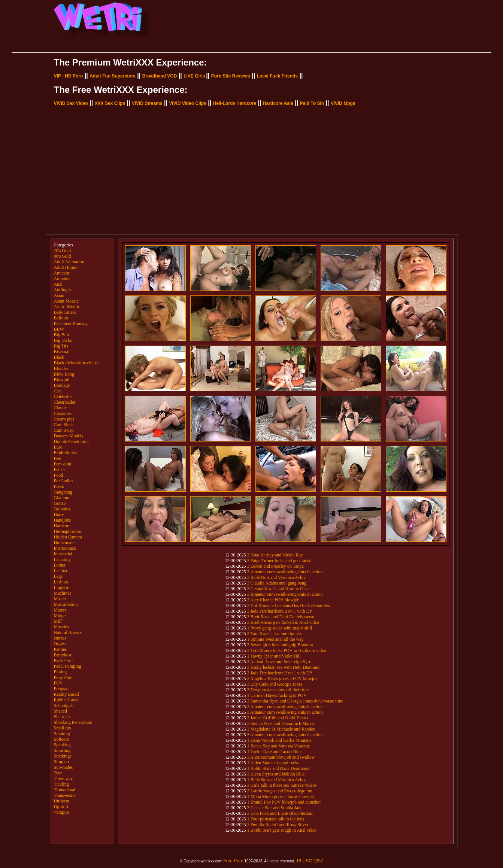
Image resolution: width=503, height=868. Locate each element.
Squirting (62, 750)
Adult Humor (66, 267)
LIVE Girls (194, 76)
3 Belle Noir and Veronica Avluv (277, 577)
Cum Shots (64, 425)
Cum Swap (64, 430)
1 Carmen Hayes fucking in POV (277, 695)
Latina (60, 565)
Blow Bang (64, 374)
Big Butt (62, 335)
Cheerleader (65, 402)
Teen (58, 773)
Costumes (63, 413)
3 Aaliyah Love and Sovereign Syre (279, 662)
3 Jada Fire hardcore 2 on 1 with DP (280, 611)
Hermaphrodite (68, 531)
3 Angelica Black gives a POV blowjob (282, 679)
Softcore (62, 739)
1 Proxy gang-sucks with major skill (280, 628)
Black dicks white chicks (76, 363)
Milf (58, 621)
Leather (61, 571)
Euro (58, 447)
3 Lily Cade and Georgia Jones (275, 684)
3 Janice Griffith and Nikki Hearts (278, 718)
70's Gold (63, 251)
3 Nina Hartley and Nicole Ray (275, 555)
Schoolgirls (64, 705)
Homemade (64, 543)
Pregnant (62, 689)
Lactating (62, 559)
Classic (60, 408)
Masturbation (66, 604)
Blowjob (62, 380)
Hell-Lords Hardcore (235, 103)
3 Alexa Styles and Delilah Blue (276, 774)
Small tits (63, 728)
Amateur (62, 273)
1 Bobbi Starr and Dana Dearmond (278, 768)
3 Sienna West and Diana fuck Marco (281, 723)
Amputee (62, 279)
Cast (58, 391)
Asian (59, 295)
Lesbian (61, 582)
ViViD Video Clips (187, 103)
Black (59, 357)
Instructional (65, 548)
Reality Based (66, 694)
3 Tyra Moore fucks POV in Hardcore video (287, 650)
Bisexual (62, 352)
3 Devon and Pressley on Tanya (275, 566)
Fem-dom (63, 464)
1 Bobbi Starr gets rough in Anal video (282, 830)
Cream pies (64, 419)
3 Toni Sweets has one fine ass (275, 634)
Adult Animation (69, 262)
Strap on (61, 762)
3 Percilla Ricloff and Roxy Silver (278, 825)
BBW (59, 329)
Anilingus (63, 290)
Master (60, 599)
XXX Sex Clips (110, 103)
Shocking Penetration (73, 722)
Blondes (61, 368)
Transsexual (65, 790)
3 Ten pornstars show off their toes (278, 690)
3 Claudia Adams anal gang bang (277, 583)
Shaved (60, 711)
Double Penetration (71, 441)
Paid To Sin (312, 103)
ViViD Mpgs (343, 103)
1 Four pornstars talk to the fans (276, 819)
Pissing (60, 672)
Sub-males (63, 767)
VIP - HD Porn (69, 76)
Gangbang (63, 492)
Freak (59, 486)
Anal (58, 284)
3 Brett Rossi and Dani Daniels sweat (281, 617)
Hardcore (62, 526)
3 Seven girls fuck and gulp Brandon (280, 645)
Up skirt (61, 807)
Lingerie (62, 588)
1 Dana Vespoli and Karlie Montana (279, 740)
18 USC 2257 (310, 861)
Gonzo (60, 503)
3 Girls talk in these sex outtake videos (282, 785)
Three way (63, 779)
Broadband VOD (160, 76)
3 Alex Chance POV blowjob (273, 600)
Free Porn (233, 861)
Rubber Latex (66, 700)
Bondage (62, 385)
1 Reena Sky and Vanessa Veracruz (279, 746)
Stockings (63, 756)
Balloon (61, 318)
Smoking (62, 734)
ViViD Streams (147, 103)
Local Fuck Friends (277, 76)
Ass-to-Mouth (66, 307)
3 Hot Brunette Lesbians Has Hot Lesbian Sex (289, 606)
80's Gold (63, 256)
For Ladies (64, 481)
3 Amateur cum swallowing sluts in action (285, 572)
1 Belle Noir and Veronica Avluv (277, 780)
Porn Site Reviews (231, 76)
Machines (63, 593)
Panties (60, 649)
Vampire (62, 812)
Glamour (62, 498)
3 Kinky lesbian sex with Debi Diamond (283, 667)
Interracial (63, 554)
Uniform (62, 801)
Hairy (59, 515)
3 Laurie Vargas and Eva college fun (280, 791)
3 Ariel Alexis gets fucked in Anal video (283, 622)
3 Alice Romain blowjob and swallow (281, 757)
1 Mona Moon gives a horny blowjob (281, 796)
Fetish (59, 470)
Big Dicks (63, 340)
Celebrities (64, 397)
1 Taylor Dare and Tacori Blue (275, 752)
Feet (58, 458)
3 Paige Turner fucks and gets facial (279, 561)
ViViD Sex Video (71, 103)
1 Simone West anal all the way (275, 639)
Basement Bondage (71, 324)
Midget (60, 616)
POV (58, 683)
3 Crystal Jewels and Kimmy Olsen (279, 589)
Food (59, 475)
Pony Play (63, 677)
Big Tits (61, 346)
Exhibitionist (66, 453)
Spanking (62, 745)
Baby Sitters (65, 312)
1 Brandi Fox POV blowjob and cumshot (284, 802)
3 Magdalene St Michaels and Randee (281, 729)
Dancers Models (69, 436)
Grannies (62, 509)
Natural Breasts (68, 632)
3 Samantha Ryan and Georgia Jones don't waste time (295, 701)
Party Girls (64, 661)
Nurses (60, 638)
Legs (58, 576)
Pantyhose (63, 655)
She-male (62, 717)
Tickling (61, 784)
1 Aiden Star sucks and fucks (273, 763)
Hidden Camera (68, 537)
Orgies (60, 644)
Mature (60, 610)
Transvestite (65, 795)
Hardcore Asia (278, 103)
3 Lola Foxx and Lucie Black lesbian (280, 813)
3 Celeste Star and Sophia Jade (275, 808)
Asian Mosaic (66, 301)
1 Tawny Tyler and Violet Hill (274, 656)
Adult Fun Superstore (113, 76)
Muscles (61, 627)
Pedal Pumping (68, 666)
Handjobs (63, 520)
